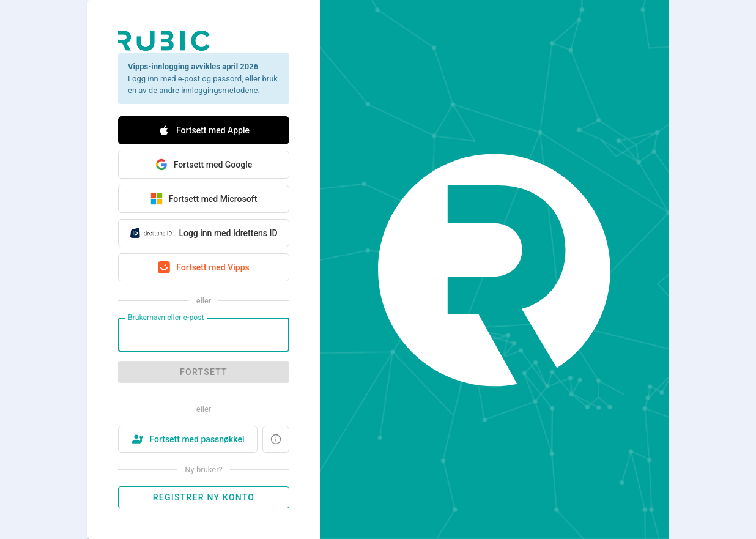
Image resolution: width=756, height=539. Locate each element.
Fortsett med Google (204, 165)
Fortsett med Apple (204, 130)
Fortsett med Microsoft (204, 199)
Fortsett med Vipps (204, 267)
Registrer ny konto (204, 497)
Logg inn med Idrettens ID (203, 233)
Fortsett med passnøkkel (187, 439)
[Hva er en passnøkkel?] (276, 439)
